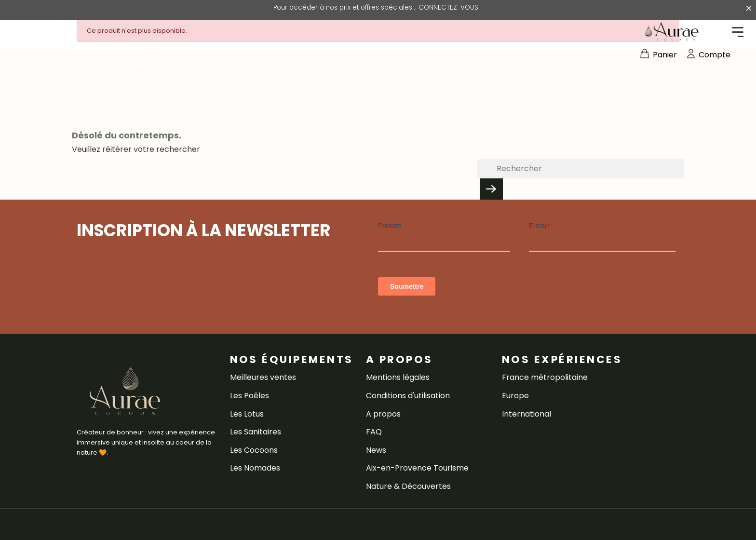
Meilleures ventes (263, 377)
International (526, 414)
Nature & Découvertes (408, 486)
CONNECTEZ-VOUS (448, 7)
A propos (383, 414)
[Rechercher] (581, 169)
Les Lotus (247, 414)
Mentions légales (398, 377)
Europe (515, 396)
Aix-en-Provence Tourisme (417, 468)
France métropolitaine (545, 377)
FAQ (374, 432)
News (376, 450)
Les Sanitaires (256, 432)
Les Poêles (250, 396)
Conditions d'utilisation (408, 396)
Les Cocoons (254, 450)
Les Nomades (255, 468)
